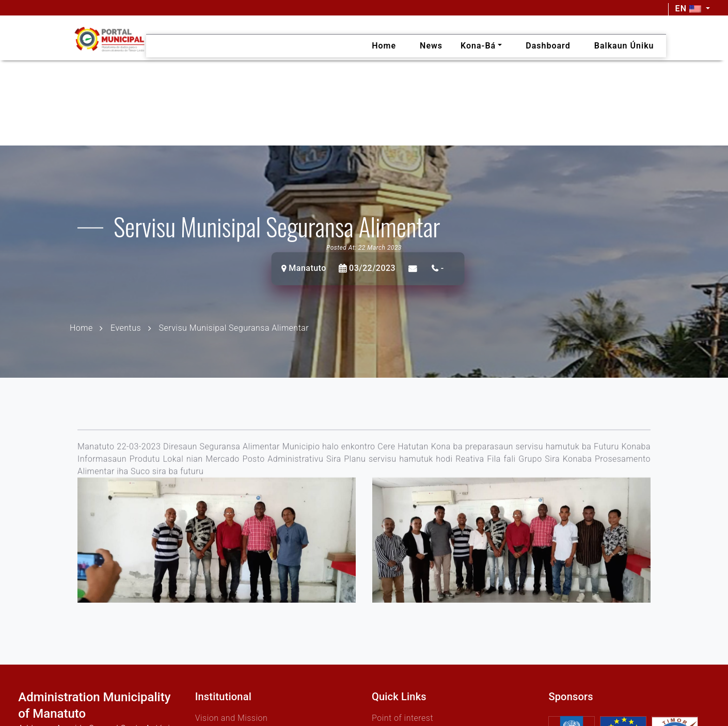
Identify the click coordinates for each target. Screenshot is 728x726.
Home (81, 327)
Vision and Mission (232, 718)
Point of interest (402, 718)
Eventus (126, 327)
